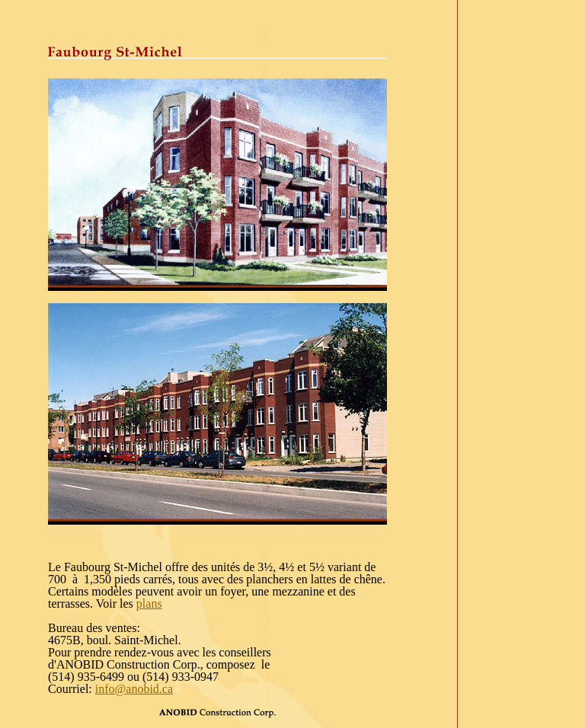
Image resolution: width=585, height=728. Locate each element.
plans (149, 603)
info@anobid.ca (134, 689)
